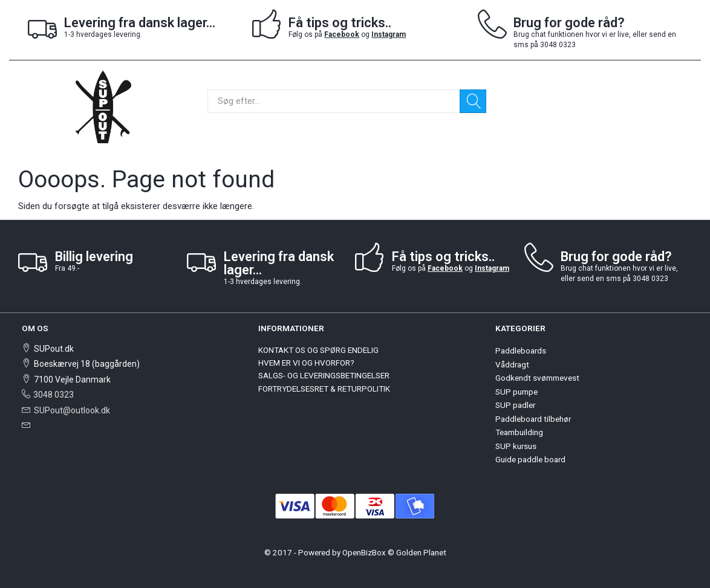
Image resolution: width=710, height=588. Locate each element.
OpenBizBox (364, 552)
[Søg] (473, 101)
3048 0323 (54, 395)
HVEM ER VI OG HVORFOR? (306, 363)
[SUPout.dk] (103, 106)
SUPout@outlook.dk (72, 410)
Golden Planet (421, 552)
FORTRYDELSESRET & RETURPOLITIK (324, 389)
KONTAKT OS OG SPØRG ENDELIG (318, 350)
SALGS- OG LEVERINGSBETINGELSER (324, 375)
